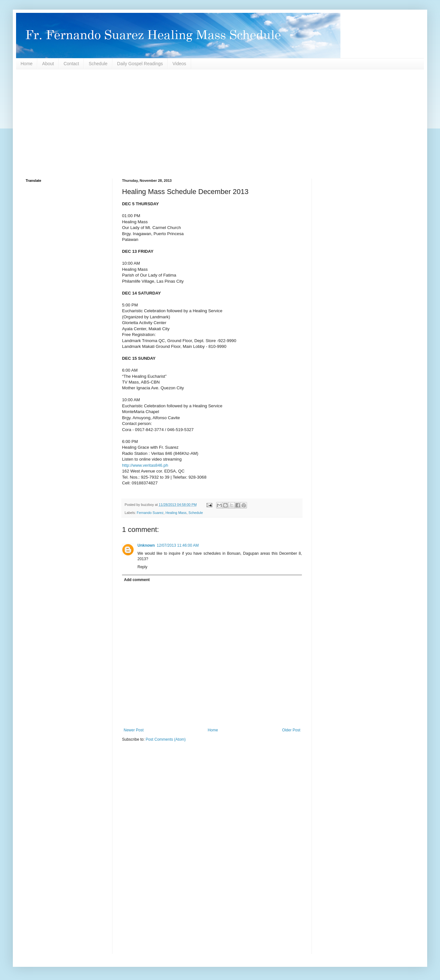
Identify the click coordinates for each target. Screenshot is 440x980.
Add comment (137, 580)
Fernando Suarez (150, 513)
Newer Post (134, 730)
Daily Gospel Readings (140, 64)
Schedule (98, 64)
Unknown (146, 545)
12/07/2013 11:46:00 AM (178, 545)
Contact (71, 64)
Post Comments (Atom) (166, 739)
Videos (179, 64)
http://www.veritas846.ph (145, 465)
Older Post (291, 730)
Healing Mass (176, 513)
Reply (142, 567)
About (48, 64)
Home (26, 64)
